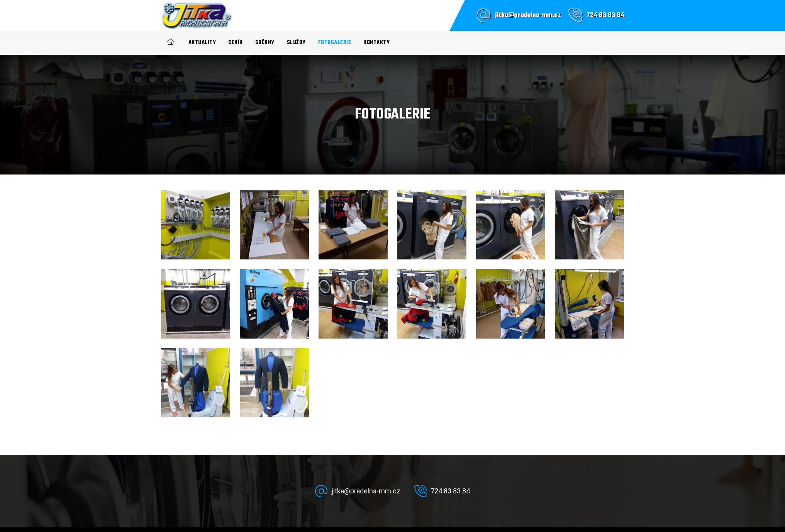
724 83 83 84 (605, 15)
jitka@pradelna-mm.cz (528, 15)
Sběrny (265, 43)
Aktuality (202, 43)
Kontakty (376, 43)
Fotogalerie (335, 43)
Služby (296, 43)
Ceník (236, 43)
